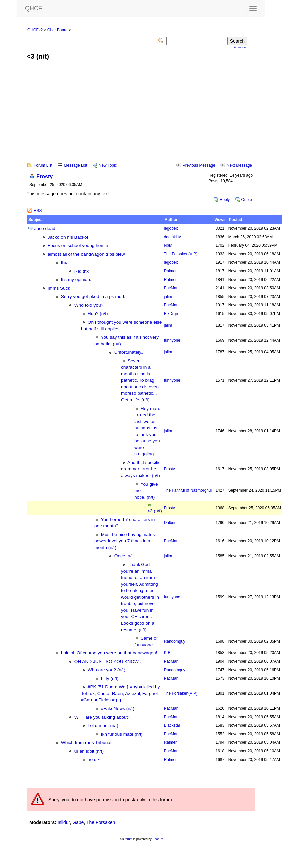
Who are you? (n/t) (106, 670)
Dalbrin (170, 523)
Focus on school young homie (78, 246)
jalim (168, 297)
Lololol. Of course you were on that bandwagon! (109, 653)
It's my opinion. (76, 280)
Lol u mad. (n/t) (103, 726)
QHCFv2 (35, 30)
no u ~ (94, 760)
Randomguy (175, 641)
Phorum (158, 839)
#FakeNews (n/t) (118, 709)
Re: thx (81, 271)
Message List (75, 165)
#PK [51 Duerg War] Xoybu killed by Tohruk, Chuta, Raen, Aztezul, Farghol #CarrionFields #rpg (120, 693)
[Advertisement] (141, 116)
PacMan (171, 288)
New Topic (108, 165)
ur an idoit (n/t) (89, 751)
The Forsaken (181, 254)
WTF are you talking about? (102, 717)
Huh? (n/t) (98, 314)
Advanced (241, 47)
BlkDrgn (171, 314)
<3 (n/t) (155, 511)
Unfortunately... (130, 352)
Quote (247, 200)
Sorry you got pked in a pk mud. (93, 297)
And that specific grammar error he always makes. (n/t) (141, 469)
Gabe (78, 822)
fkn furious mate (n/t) (122, 734)
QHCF (33, 8)
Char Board (57, 30)
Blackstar (172, 725)
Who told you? (89, 305)
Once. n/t (123, 556)
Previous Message (199, 165)
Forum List (43, 165)
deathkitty (173, 237)
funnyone (172, 340)
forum (128, 839)
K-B (167, 653)
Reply (225, 200)
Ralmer (170, 271)
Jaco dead (45, 229)
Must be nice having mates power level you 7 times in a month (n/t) (125, 541)
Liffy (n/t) (110, 679)
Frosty (44, 176)
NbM (168, 245)
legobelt (171, 228)
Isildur (64, 822)
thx (64, 263)
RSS (38, 211)
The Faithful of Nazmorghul (188, 490)
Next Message (239, 165)
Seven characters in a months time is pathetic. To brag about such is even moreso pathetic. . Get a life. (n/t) (140, 380)
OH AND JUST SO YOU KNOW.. (108, 662)
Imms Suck (59, 288)
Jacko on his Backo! (68, 237)
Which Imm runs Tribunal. (87, 743)
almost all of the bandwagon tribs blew (86, 254)
